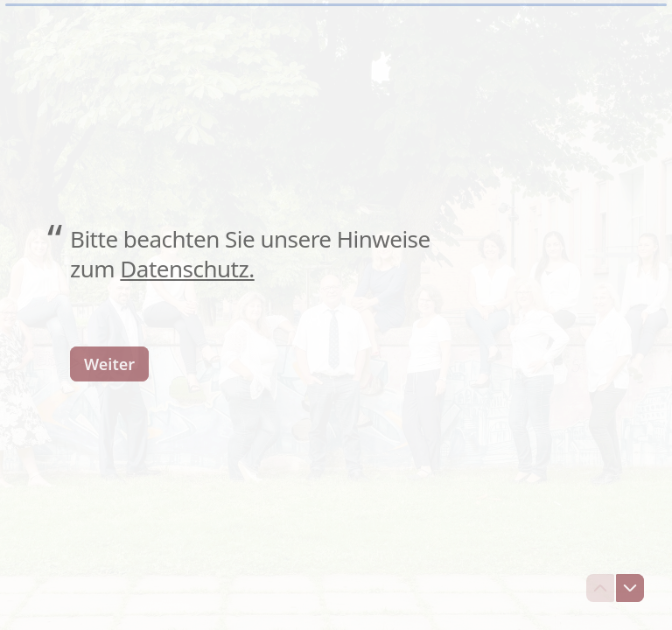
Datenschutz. (187, 269)
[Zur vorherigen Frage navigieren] (600, 588)
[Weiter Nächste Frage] (109, 363)
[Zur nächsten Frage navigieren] (630, 588)
